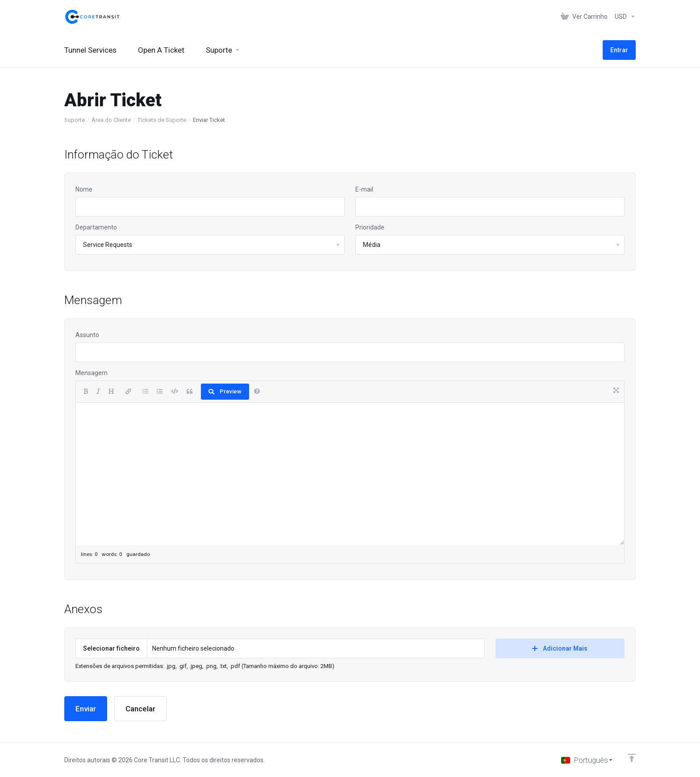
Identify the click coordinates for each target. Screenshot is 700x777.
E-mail (364, 189)
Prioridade (370, 227)
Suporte (75, 120)
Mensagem (92, 373)
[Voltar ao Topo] (632, 758)
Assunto (87, 335)
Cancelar (140, 709)
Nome (84, 189)
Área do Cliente (111, 120)
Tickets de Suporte (162, 120)
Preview (225, 391)
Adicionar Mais (560, 648)
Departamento (96, 227)
